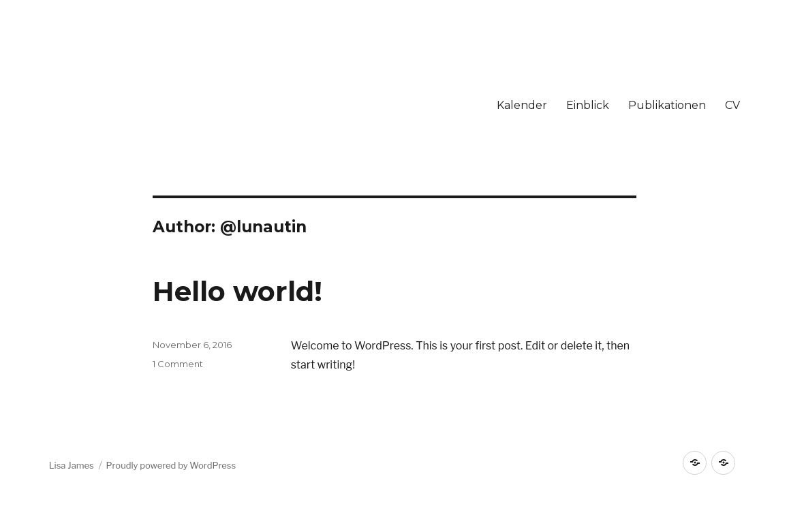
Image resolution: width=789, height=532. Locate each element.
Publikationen (667, 105)
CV (732, 105)
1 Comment (178, 364)
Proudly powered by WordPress (171, 465)
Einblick (588, 105)
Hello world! (237, 291)
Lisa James (72, 465)
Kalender (522, 105)
